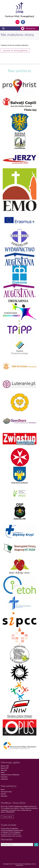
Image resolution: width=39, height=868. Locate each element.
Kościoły (3, 794)
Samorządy (4, 796)
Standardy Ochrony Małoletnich (10, 775)
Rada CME (4, 770)
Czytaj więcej (7, 817)
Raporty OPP (5, 768)
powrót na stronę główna (15, 50)
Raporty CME (5, 766)
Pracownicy (4, 777)
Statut (3, 772)
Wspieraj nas (30, 28)
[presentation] (13, 850)
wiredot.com (19, 865)
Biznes (3, 789)
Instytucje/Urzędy (6, 792)
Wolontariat (4, 779)
